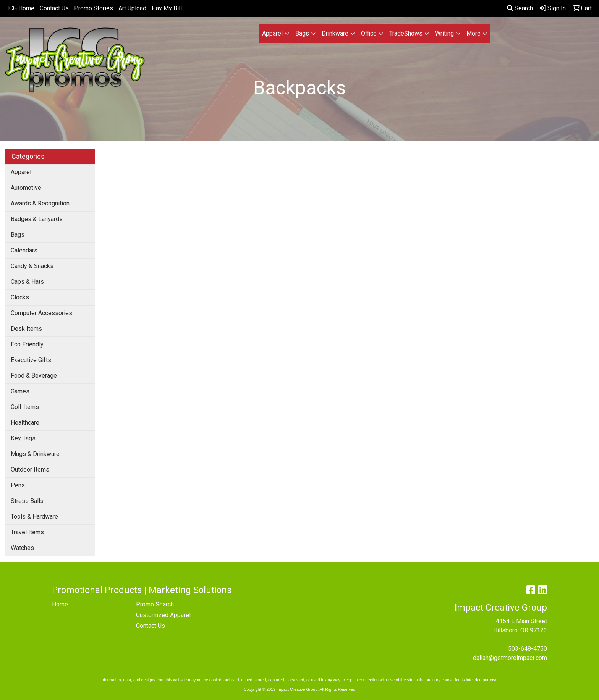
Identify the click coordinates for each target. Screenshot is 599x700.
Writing (444, 33)
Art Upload (132, 8)
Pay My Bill (167, 8)
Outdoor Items (30, 470)
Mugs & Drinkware (35, 454)
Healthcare (25, 423)
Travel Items (27, 532)
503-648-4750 (528, 649)
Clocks (20, 297)
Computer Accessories (41, 313)
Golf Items (25, 407)
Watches (22, 548)
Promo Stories (94, 8)
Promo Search (155, 604)
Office (369, 33)
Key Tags (23, 438)
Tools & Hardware (34, 517)
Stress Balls (27, 501)
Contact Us (54, 8)
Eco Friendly (27, 344)
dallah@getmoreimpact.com (510, 658)
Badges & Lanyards (37, 219)
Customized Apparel (163, 615)
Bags (302, 33)
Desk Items (26, 329)
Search (520, 8)
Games (20, 391)
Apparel (272, 33)
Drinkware (335, 33)
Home (60, 604)
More (474, 33)
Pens (18, 485)
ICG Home (21, 8)
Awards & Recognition (40, 203)
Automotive (26, 188)
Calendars (24, 250)
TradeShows (406, 33)
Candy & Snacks (32, 266)
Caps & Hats (27, 282)
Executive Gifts (31, 360)
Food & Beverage (34, 376)
